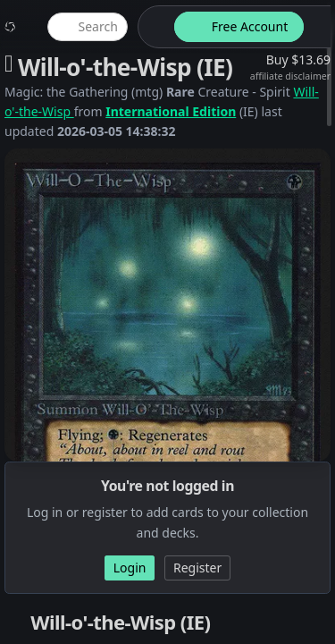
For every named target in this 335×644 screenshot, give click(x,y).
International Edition (171, 111)
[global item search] (88, 27)
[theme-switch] (153, 27)
